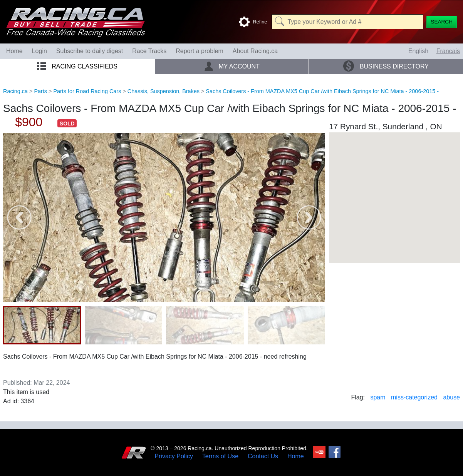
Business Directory (386, 66)
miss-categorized (414, 397)
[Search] (442, 22)
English (418, 51)
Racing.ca (15, 91)
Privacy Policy (174, 456)
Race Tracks (149, 51)
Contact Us (263, 456)
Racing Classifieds (77, 66)
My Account (232, 66)
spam (378, 397)
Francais (448, 51)
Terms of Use (220, 456)
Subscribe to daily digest (90, 51)
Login (39, 51)
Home (14, 51)
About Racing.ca (255, 51)
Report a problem (200, 51)
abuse (451, 397)
